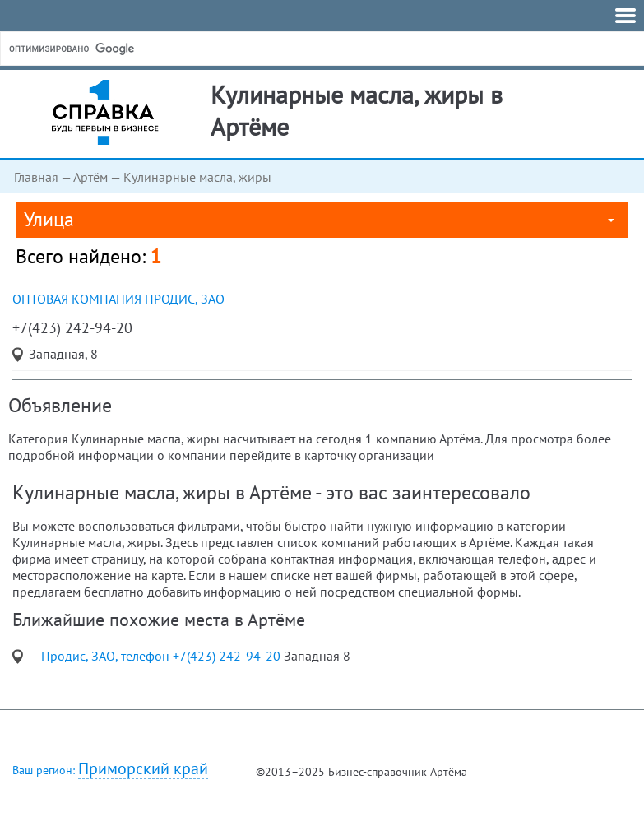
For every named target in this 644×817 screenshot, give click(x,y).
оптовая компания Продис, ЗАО (118, 299)
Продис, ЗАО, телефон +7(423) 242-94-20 (162, 656)
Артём (90, 177)
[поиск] (131, 49)
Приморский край (143, 769)
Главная (36, 177)
